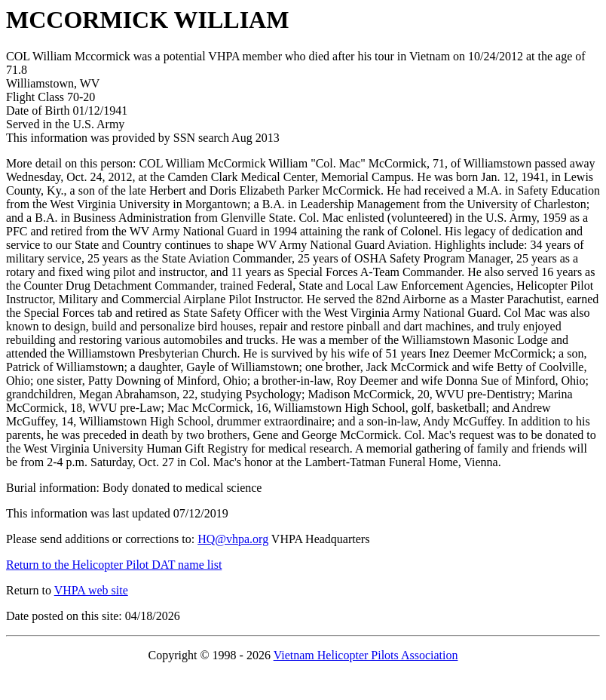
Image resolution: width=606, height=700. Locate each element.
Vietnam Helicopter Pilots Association (366, 655)
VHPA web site (91, 590)
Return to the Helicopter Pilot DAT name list (114, 565)
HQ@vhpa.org (233, 539)
